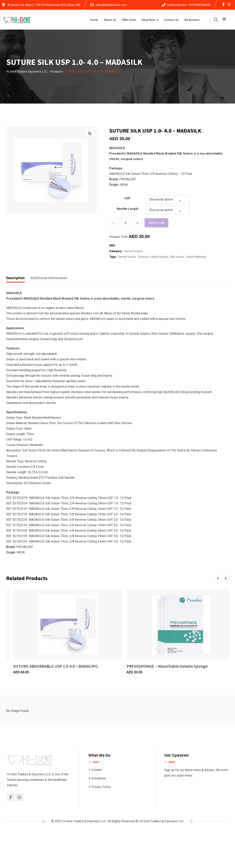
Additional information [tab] (49, 277)
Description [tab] (15, 277)
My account (192, 20)
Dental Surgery (134, 251)
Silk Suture (177, 256)
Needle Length (128, 209)
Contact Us (171, 20)
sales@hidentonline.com (111, 5)
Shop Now (148, 20)
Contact (97, 770)
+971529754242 (199, 5)
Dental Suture (127, 256)
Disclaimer (99, 778)
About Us (110, 20)
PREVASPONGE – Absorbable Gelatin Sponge (167, 666)
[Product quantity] (125, 223)
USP (128, 198)
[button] (90, 134)
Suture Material (196, 256)
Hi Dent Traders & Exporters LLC (162, 821)
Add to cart (157, 223)
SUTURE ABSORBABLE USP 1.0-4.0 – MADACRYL (56, 666)
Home (94, 20)
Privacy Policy (101, 787)
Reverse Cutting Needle (153, 256)
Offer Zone (129, 20)
